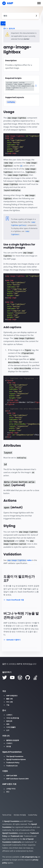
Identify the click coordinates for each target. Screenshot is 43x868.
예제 (6, 724)
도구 (6, 730)
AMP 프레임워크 (10, 696)
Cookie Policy (33, 815)
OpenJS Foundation (12, 821)
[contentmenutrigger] (20, 16)
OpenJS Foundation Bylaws (15, 759)
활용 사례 (8, 699)
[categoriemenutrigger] (7, 23)
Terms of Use (7, 815)
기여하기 (8, 743)
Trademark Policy (11, 763)
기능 (6, 705)
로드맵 (7, 746)
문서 (5, 28)
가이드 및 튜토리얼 (11, 718)
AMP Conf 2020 (10, 776)
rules (19, 560)
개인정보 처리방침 (20, 815)
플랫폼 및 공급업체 (11, 740)
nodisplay (11, 102)
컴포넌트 (12, 28)
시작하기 (8, 715)
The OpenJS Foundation (13, 756)
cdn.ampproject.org (29, 857)
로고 (6, 792)
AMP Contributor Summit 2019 (16, 779)
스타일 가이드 (10, 789)
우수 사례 (8, 702)
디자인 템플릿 (10, 727)
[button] (39, 3)
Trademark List (11, 766)
